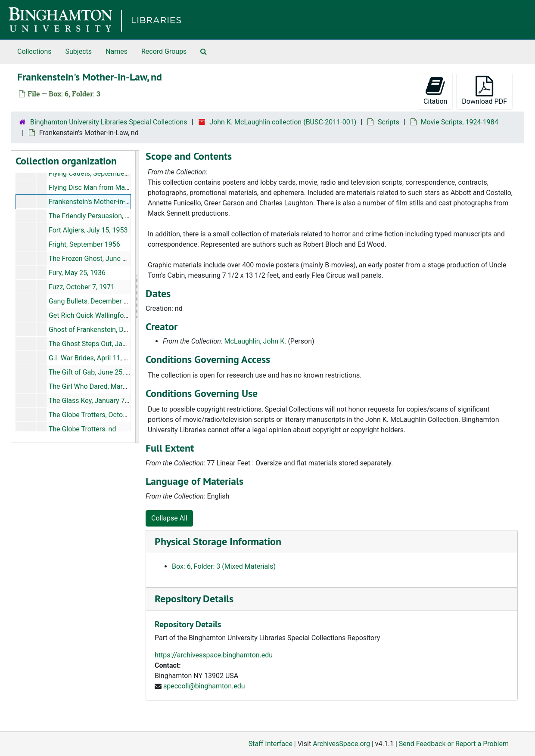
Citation (435, 91)
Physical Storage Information (218, 541)
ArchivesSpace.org (341, 744)
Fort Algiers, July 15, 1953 (88, 230)
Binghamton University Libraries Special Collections (109, 122)
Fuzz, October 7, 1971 (82, 287)
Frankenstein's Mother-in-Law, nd (98, 202)
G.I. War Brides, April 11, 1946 (94, 358)
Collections (34, 51)
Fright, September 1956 (84, 244)
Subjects (79, 51)
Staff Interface (271, 744)
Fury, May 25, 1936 (77, 273)
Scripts (389, 122)
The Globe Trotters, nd (82, 429)
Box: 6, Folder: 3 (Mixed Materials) (224, 566)
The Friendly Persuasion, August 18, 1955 (112, 216)
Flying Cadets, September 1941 (96, 173)
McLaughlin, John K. (255, 341)
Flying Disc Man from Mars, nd (95, 187)
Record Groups (164, 51)
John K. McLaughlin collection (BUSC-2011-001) (283, 122)
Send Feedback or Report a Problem (454, 744)
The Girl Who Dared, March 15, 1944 (103, 386)
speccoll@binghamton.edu (204, 686)
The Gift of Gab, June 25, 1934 (95, 372)
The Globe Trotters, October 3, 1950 (103, 415)
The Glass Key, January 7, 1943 (96, 401)
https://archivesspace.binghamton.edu (214, 655)
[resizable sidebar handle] (137, 297)
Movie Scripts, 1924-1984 (460, 122)
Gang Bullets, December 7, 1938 (97, 301)
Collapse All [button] (169, 518)
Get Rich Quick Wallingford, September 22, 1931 (122, 315)
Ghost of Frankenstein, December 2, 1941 (112, 330)
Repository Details (194, 599)
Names (117, 51)
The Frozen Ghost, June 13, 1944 (99, 259)
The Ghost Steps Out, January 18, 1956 (108, 344)
